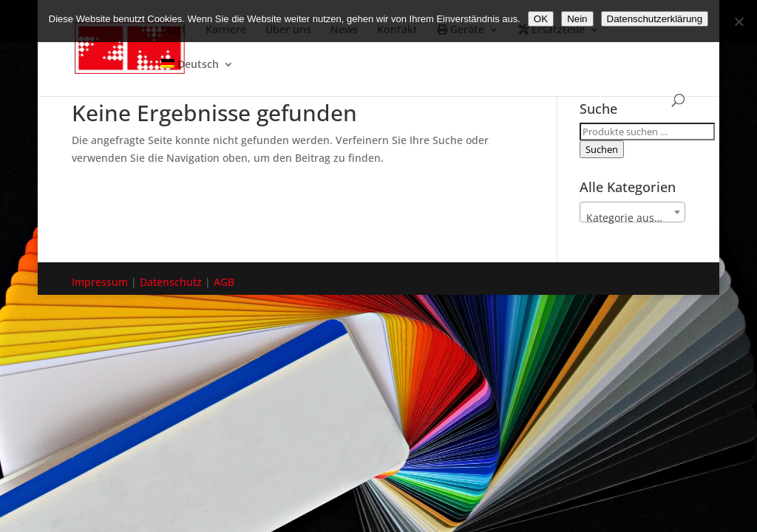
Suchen (602, 149)
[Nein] (739, 21)
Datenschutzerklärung (655, 19)
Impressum (100, 282)
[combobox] (632, 212)
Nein (577, 19)
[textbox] (632, 218)
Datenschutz (171, 282)
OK (541, 19)
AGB (224, 282)
